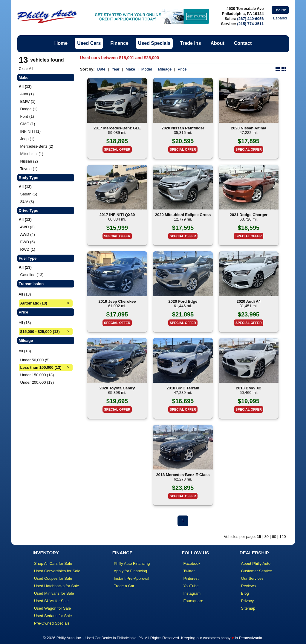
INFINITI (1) (31, 131)
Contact (243, 43)
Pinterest (191, 578)
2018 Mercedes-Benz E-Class (183, 475)
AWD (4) (28, 234)
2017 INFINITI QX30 (117, 215)
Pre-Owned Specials (52, 623)
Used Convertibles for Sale (57, 571)
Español (280, 18)
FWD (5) (28, 242)
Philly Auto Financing (132, 563)
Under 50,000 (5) (35, 360)
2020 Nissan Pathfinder (183, 128)
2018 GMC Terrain (183, 388)
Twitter (189, 571)
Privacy (248, 601)
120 (283, 537)
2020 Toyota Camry (117, 388)
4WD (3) (27, 227)
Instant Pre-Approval (132, 578)
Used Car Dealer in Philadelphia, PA (114, 638)
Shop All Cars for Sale (53, 563)
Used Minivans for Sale (54, 593)
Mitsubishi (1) (32, 154)
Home (61, 43)
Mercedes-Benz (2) (37, 146)
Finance (119, 43)
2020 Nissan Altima (249, 128)
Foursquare (193, 601)
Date (101, 69)
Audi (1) (27, 94)
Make (130, 69)
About (218, 43)
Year (115, 69)
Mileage (165, 69)
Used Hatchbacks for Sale (56, 586)
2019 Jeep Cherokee (117, 301)
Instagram (192, 593)
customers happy (217, 638)
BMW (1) (28, 101)
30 (267, 537)
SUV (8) (27, 202)
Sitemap (248, 608)
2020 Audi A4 (249, 301)
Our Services (252, 578)
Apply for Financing (130, 571)
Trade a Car (124, 586)
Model (147, 69)
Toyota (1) (29, 169)
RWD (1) (28, 249)
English (280, 10)
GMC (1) (28, 124)
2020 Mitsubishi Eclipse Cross (183, 215)
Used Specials (154, 43)
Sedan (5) (29, 194)
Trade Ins (190, 43)
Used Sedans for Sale (53, 616)
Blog (245, 593)
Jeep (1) (27, 139)
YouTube (191, 586)
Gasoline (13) (32, 275)
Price (182, 69)
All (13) (25, 294)
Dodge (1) (29, 109)
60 (274, 537)
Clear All (26, 69)
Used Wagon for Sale (52, 608)
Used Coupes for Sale (53, 578)
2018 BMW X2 (249, 388)
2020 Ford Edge (183, 301)
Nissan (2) (29, 161)
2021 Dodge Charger (249, 215)
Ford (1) (27, 116)
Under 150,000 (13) (37, 375)
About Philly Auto (256, 563)
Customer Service (257, 571)
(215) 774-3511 (251, 24)
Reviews (248, 586)
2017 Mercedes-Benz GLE (117, 128)
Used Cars (89, 43)
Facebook (192, 563)
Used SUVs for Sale (51, 601)
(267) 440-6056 (251, 19)
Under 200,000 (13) (37, 382)
